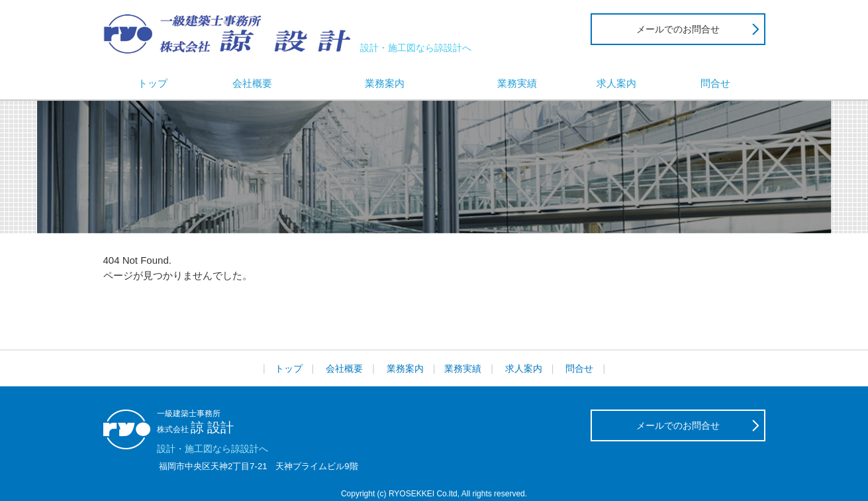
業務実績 (517, 83)
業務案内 (385, 83)
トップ (153, 83)
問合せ (715, 83)
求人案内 (616, 83)
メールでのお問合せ (678, 29)
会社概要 (252, 83)
